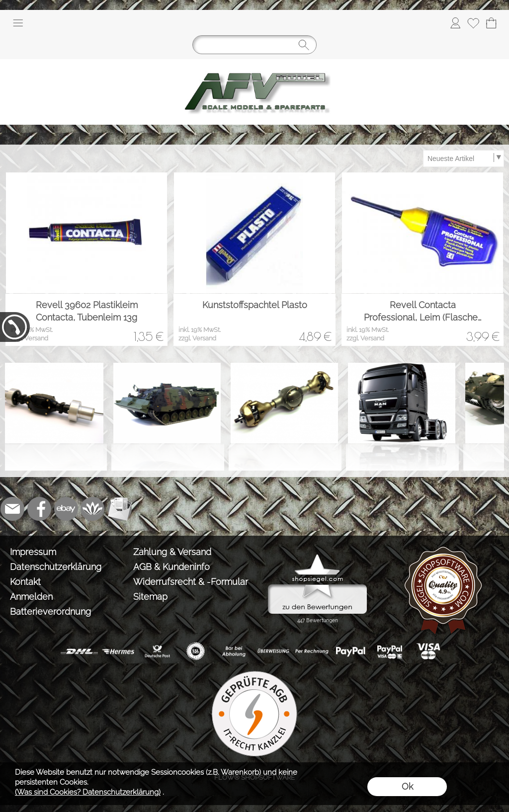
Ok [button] (407, 786)
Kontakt (25, 582)
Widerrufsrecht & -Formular (191, 582)
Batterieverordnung (50, 611)
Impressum (33, 552)
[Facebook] (39, 509)
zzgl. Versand (29, 338)
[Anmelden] (455, 23)
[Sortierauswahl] (463, 159)
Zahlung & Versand (172, 552)
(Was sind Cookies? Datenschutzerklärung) (88, 792)
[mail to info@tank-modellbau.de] (12, 509)
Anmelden (31, 597)
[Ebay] (66, 509)
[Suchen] (254, 45)
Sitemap (150, 597)
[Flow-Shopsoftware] (93, 509)
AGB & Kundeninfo (171, 567)
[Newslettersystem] (120, 509)
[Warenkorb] (491, 23)
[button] (18, 23)
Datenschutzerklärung (56, 567)
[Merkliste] (473, 23)
